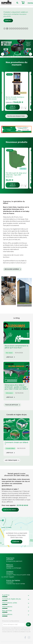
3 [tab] (10, 28)
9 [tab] (21, 28)
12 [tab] (27, 28)
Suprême (6, 595)
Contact (8, 21)
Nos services (7, 611)
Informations (7, 607)
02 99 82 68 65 (22, 505)
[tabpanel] (16, 33)
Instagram (29, 638)
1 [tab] (4, 28)
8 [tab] (19, 28)
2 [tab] (7, 29)
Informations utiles (10, 603)
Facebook (25, 638)
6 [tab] (16, 28)
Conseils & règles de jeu (12, 599)
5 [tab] (14, 28)
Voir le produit (13, 107)
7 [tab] (18, 28)
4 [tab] (12, 28)
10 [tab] (23, 28)
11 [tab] (25, 28)
